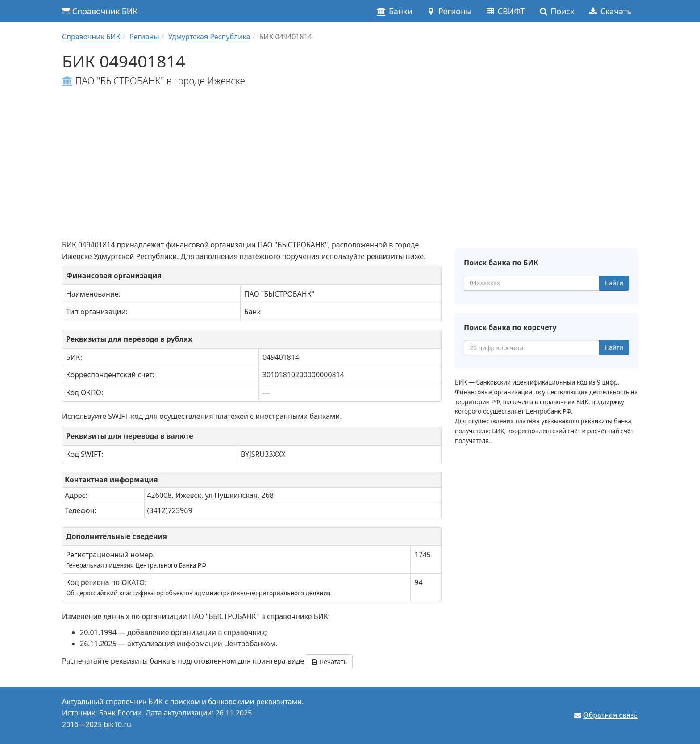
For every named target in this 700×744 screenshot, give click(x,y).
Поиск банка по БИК (501, 263)
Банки (394, 11)
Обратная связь (611, 715)
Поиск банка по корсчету (510, 327)
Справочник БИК (100, 11)
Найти (614, 283)
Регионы (449, 11)
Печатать (329, 662)
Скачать (610, 11)
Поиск (556, 11)
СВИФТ (505, 11)
